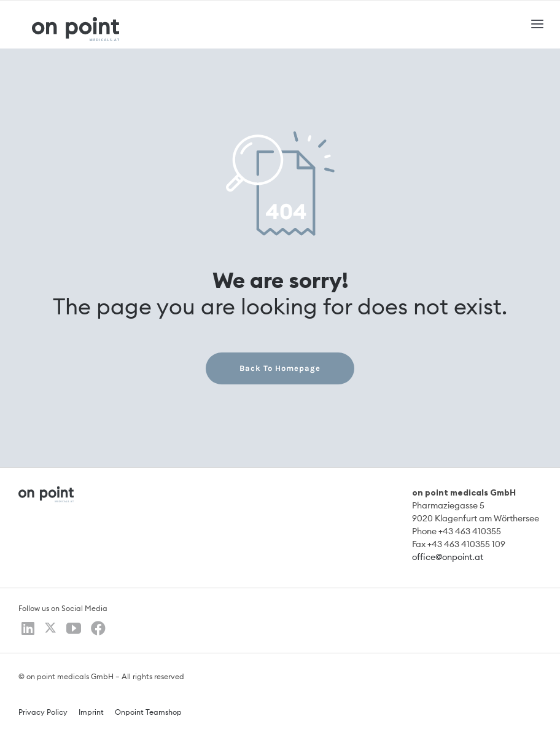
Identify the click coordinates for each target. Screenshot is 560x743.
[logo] (76, 22)
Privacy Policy (43, 712)
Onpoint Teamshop (148, 712)
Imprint (91, 712)
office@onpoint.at (448, 558)
